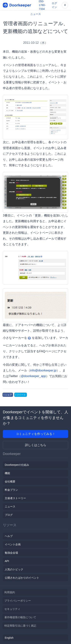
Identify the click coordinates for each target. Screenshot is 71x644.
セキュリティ (12, 609)
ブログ (9, 515)
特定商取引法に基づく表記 (20, 626)
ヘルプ (9, 536)
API (7, 561)
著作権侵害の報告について (20, 617)
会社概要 (10, 481)
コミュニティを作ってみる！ (36, 434)
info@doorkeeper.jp (43, 370)
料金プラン (11, 490)
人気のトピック (14, 569)
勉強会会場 (11, 553)
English (9, 638)
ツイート (21, 395)
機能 (7, 473)
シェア (8, 395)
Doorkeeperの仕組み (17, 465)
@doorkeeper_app (33, 376)
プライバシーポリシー (18, 601)
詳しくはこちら (36, 445)
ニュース (36, 14)
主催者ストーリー (15, 498)
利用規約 (10, 592)
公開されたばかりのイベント (22, 578)
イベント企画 (13, 544)
